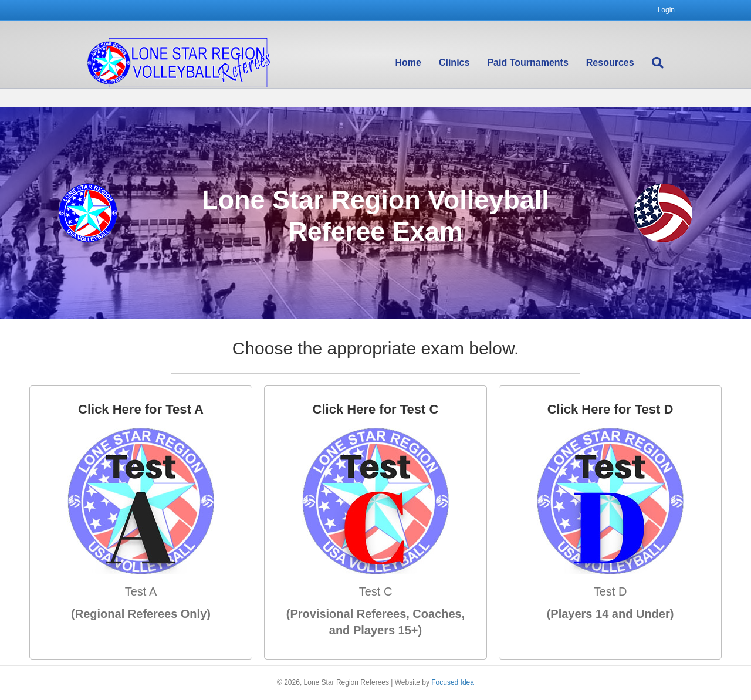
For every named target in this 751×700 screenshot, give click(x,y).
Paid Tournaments (539, 64)
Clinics (465, 64)
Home (420, 64)
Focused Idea (453, 682)
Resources (621, 64)
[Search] (664, 64)
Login (666, 10)
